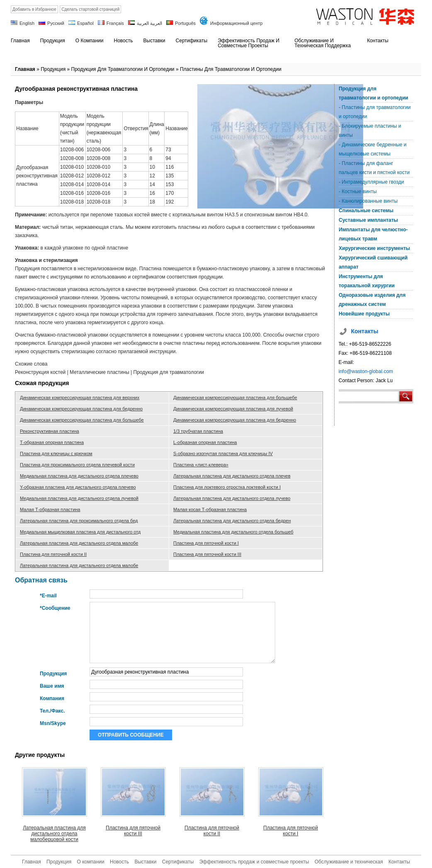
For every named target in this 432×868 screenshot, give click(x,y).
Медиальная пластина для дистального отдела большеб (233, 532)
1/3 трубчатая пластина (198, 431)
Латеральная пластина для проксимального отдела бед (79, 521)
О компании (90, 862)
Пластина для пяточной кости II (53, 554)
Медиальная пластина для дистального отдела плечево (79, 476)
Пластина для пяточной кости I (206, 543)
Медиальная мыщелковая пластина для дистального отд (80, 532)
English (27, 23)
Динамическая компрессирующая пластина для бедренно (81, 409)
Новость (119, 862)
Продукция (53, 69)
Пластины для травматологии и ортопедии (231, 69)
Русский (56, 23)
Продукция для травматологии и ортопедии (123, 69)
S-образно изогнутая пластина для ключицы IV (223, 453)
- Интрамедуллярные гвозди (371, 182)
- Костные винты (358, 192)
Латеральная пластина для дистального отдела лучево (232, 498)
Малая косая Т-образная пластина (210, 509)
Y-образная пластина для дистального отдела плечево (78, 487)
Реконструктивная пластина (50, 431)
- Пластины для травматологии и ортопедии (375, 112)
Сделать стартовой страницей (90, 9)
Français (115, 23)
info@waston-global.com (366, 371)
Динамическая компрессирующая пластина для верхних (80, 398)
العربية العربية (149, 23)
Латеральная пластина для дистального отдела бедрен (232, 521)
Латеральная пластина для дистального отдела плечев (232, 476)
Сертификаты (178, 862)
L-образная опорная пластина (205, 442)
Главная (25, 69)
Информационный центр (236, 23)
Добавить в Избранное (34, 9)
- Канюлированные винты (368, 201)
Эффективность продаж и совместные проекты (254, 862)
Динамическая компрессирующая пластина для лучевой (233, 409)
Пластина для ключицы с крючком (56, 453)
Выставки (145, 862)
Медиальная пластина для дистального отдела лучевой (79, 498)
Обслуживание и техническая (349, 862)
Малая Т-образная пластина (50, 509)
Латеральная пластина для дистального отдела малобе (79, 543)
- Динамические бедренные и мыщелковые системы (373, 149)
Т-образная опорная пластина (52, 442)
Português (185, 23)
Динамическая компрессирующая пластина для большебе (235, 398)
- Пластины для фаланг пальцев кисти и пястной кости (374, 168)
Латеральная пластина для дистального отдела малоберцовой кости (54, 834)
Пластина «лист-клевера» (201, 465)
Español (85, 23)
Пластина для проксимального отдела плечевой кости (77, 465)
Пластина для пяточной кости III (207, 554)
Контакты (399, 862)
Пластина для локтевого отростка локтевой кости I (227, 487)
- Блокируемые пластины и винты (370, 131)
